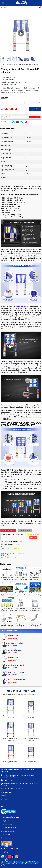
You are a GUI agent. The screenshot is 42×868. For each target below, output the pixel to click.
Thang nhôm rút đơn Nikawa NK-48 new (31, 739)
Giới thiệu (4, 796)
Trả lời (3, 548)
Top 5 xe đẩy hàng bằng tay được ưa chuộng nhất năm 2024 (35, 579)
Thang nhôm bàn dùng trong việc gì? (21, 625)
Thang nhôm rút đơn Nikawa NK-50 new (11, 762)
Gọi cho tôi (35, 117)
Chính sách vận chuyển (8, 831)
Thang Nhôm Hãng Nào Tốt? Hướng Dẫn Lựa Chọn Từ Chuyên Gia (21, 579)
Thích (8, 548)
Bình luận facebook (25, 530)
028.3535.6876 (13, 660)
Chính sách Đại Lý (7, 835)
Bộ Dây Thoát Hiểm (32, 862)
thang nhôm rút (21, 306)
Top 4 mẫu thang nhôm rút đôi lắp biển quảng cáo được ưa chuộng (21, 610)
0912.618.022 (13, 682)
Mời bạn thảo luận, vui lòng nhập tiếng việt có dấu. (13, 536)
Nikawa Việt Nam (10, 853)
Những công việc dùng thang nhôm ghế (7, 625)
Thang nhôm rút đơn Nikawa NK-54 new (11, 739)
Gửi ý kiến (33, 537)
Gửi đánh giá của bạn (8, 530)
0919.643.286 (13, 668)
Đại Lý (3, 803)
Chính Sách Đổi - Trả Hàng (9, 828)
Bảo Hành (5, 799)
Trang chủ (4, 65)
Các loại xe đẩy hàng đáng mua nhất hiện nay (21, 594)
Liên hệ (4, 806)
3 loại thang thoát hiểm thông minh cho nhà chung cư (7, 610)
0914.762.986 (13, 675)
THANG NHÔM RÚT (23, 65)
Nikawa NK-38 (30, 523)
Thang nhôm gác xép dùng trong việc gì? (35, 625)
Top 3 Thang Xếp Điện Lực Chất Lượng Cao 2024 (7, 579)
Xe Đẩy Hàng (18, 862)
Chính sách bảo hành (8, 824)
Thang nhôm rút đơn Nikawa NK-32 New (31, 717)
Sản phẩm (4, 8)
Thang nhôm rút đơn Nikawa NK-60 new (11, 717)
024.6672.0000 (13, 638)
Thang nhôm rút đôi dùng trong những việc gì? (35, 610)
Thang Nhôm (13, 65)
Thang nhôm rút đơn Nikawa (11, 411)
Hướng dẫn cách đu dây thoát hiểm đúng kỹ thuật (35, 594)
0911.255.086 (13, 646)
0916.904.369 (13, 653)
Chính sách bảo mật (7, 838)
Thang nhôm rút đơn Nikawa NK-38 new (31, 762)
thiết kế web (26, 864)
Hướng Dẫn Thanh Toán (9, 821)
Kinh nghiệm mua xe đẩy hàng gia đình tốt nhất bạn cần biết (7, 594)
